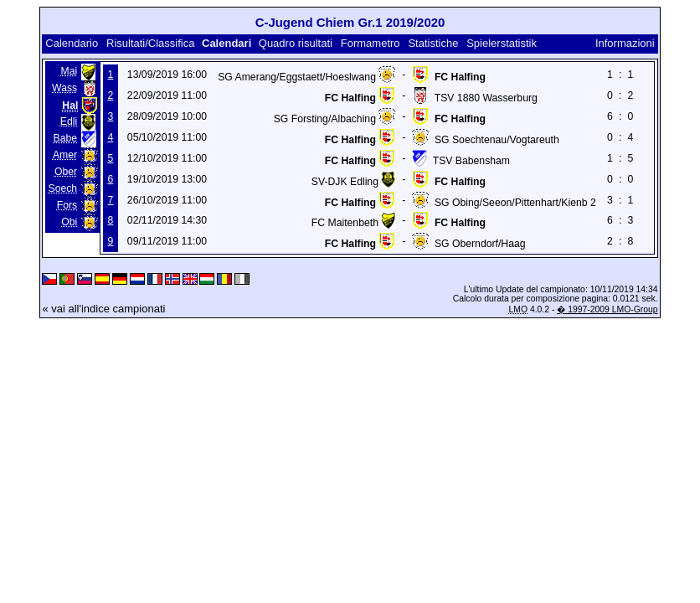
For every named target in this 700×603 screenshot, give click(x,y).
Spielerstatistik (502, 43)
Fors (67, 205)
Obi (69, 222)
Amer (65, 155)
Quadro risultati (296, 43)
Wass (64, 88)
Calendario (72, 43)
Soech (63, 188)
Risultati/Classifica (150, 43)
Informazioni (625, 43)
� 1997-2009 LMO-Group (607, 309)
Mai (69, 71)
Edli (69, 121)
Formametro (371, 43)
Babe (66, 138)
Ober (66, 172)
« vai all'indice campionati (103, 309)
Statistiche (433, 43)
